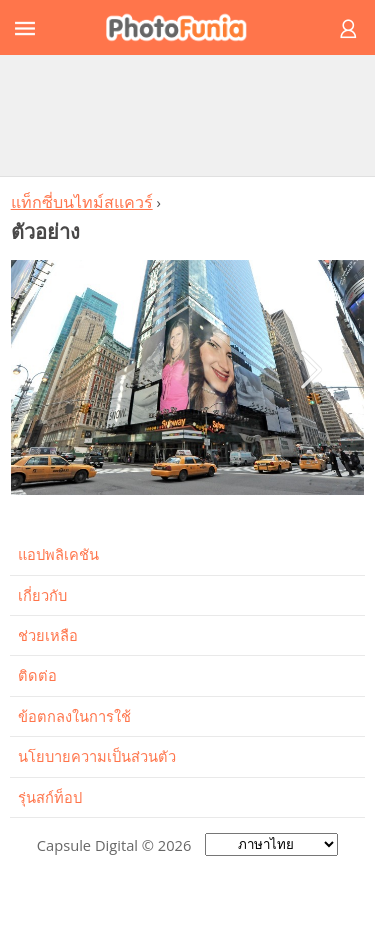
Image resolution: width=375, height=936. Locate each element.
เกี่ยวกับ (42, 595)
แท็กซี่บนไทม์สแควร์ (82, 202)
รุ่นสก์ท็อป (50, 797)
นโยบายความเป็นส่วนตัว (97, 756)
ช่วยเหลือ (48, 635)
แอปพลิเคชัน (58, 554)
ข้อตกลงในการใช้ (74, 716)
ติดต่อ (37, 675)
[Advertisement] (188, 115)
